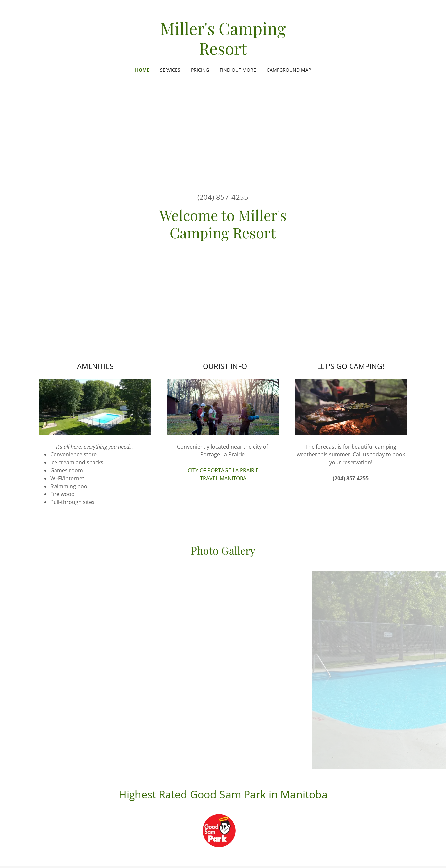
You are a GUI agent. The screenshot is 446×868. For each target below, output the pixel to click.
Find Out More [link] (238, 70)
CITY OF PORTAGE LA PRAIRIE (223, 470)
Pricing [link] (200, 70)
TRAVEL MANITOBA (223, 478)
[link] (223, 53)
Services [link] (170, 70)
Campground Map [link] (289, 70)
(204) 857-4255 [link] (223, 197)
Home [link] (142, 70)
